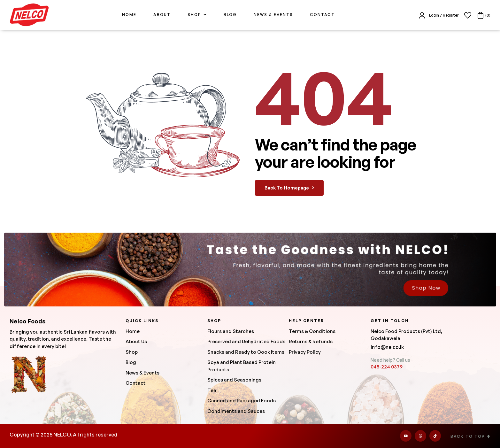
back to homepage (289, 188)
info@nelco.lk (387, 347)
